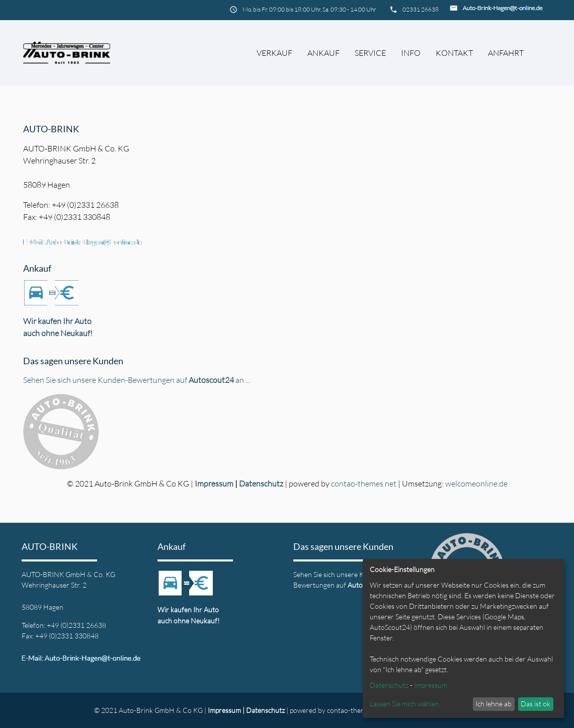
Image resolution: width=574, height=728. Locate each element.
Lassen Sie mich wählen (404, 704)
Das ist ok (536, 704)
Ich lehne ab (494, 704)
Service (370, 53)
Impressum (214, 483)
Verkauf (274, 53)
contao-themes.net (364, 483)
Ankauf (323, 53)
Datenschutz (261, 483)
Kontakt (454, 53)
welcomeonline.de (476, 483)
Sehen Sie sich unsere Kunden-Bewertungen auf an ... (137, 380)
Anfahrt (506, 53)
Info (411, 53)
